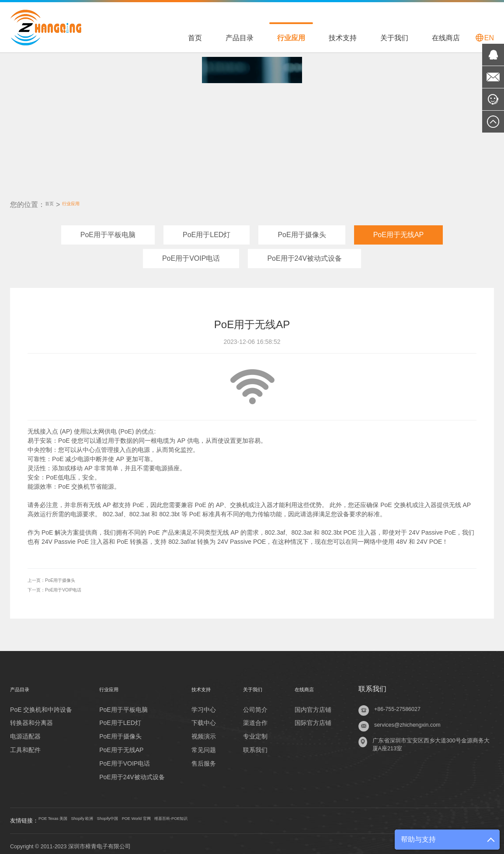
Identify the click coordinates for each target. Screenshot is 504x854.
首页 (195, 38)
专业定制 (255, 731)
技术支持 (343, 38)
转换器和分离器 (31, 717)
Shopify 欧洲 (109, 815)
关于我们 (394, 38)
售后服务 (201, 758)
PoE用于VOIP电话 (191, 254)
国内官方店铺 (314, 703)
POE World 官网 (194, 815)
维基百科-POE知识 (249, 815)
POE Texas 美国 (63, 815)
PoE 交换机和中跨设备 (41, 703)
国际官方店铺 (314, 717)
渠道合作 (255, 717)
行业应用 (291, 38)
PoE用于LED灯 (207, 230)
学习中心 (201, 703)
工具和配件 (25, 744)
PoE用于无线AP (399, 230)
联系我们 (255, 744)
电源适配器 (25, 731)
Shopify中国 (149, 815)
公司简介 (255, 703)
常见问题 (201, 744)
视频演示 (201, 731)
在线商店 (446, 38)
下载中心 (201, 717)
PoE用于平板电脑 (108, 230)
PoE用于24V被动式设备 (304, 254)
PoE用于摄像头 (302, 230)
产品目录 (240, 38)
